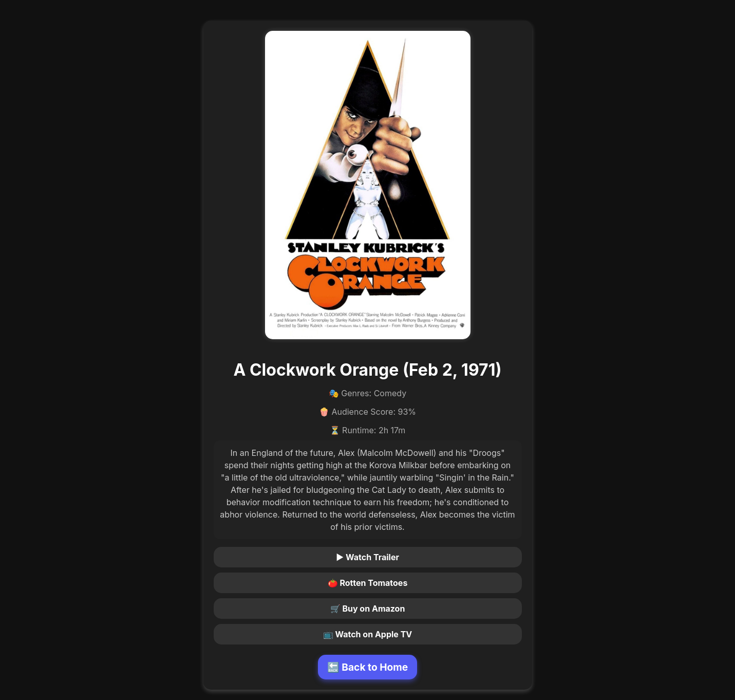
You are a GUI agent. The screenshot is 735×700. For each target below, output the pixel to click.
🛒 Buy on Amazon (368, 609)
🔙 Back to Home (368, 667)
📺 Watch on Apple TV (368, 634)
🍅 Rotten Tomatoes (368, 583)
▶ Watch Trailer (367, 557)
